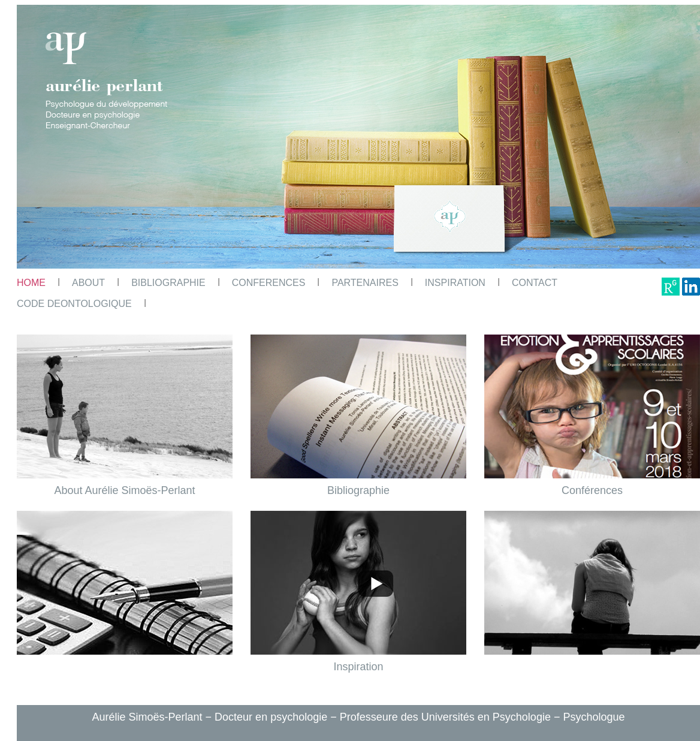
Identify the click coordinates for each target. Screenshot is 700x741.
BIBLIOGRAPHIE (168, 283)
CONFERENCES (269, 283)
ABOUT (88, 283)
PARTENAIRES (365, 283)
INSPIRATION (455, 283)
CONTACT (535, 283)
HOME (31, 283)
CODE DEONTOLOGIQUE (74, 304)
